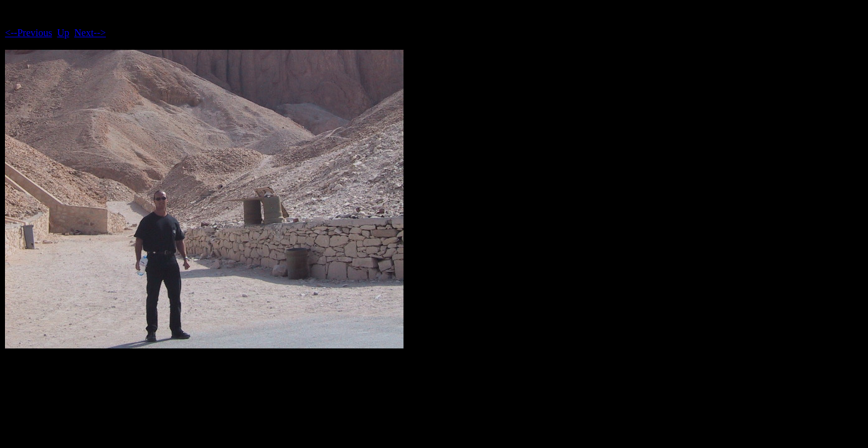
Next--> (90, 33)
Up (64, 33)
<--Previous (29, 33)
